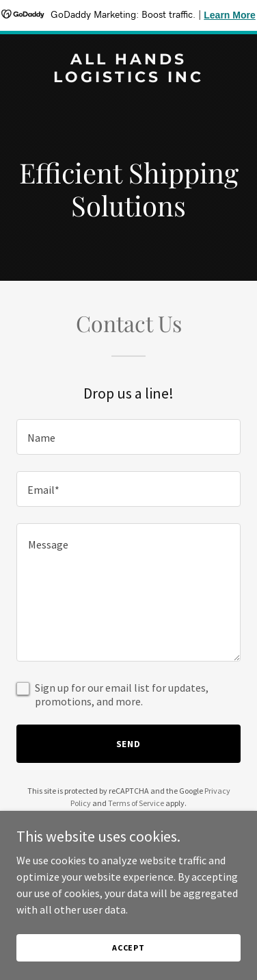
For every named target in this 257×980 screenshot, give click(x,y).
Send (129, 744)
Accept (128, 947)
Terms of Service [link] (136, 803)
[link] (128, 78)
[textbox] (128, 437)
